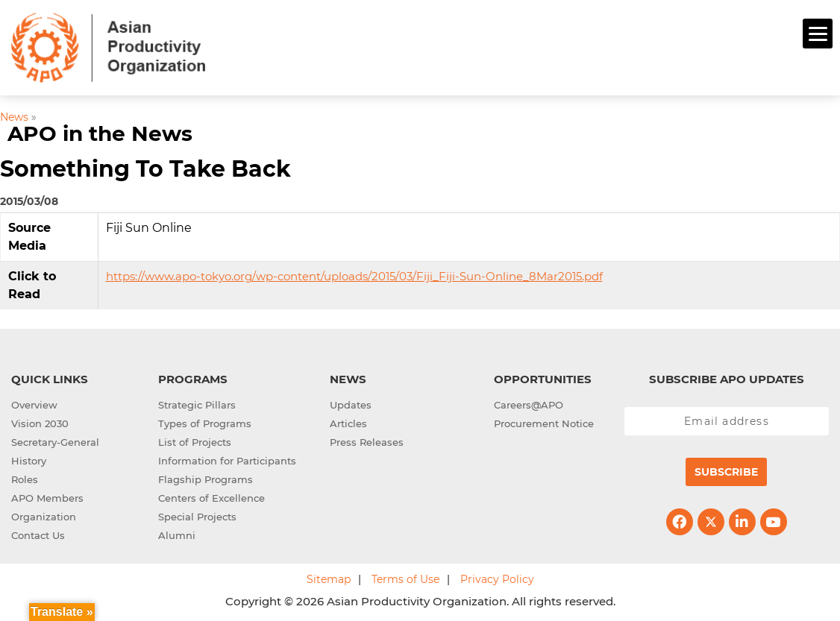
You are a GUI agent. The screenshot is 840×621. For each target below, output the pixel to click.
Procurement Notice (544, 421)
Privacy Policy (497, 577)
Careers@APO (529, 403)
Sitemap (329, 577)
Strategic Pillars (197, 403)
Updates (351, 403)
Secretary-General (55, 440)
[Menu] (818, 34)
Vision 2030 (40, 421)
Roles (25, 477)
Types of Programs (205, 421)
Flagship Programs (206, 477)
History (29, 458)
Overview (34, 403)
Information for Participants (227, 458)
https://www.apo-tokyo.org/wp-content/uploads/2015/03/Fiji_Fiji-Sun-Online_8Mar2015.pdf (354, 274)
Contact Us (38, 533)
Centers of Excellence (211, 496)
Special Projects (197, 514)
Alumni (177, 533)
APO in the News (100, 132)
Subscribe (726, 470)
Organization (44, 514)
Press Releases (367, 440)
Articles (348, 421)
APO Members (47, 496)
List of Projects (195, 440)
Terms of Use (405, 577)
